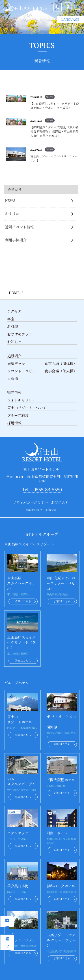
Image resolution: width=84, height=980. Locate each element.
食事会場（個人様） (61, 371)
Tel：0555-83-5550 (42, 490)
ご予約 (7, 944)
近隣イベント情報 (19, 227)
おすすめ (12, 214)
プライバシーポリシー (30, 503)
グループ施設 (18, 415)
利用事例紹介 (16, 240)
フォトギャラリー (21, 400)
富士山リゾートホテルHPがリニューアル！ (54, 158)
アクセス (14, 311)
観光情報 (14, 393)
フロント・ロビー (21, 371)
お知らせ (14, 342)
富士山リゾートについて (27, 408)
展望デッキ (16, 364)
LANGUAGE (70, 18)
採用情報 (7, 924)
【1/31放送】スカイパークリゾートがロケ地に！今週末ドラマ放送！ (55, 106)
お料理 (13, 327)
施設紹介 (14, 356)
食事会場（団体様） (61, 364)
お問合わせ (60, 503)
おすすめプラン (20, 334)
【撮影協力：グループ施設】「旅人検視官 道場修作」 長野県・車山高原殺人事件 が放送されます (55, 132)
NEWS (10, 201)
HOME (14, 293)
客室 (11, 319)
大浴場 (13, 379)
